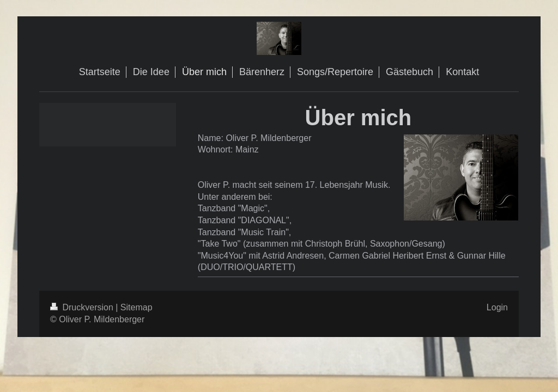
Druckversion (83, 307)
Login (497, 307)
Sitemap (137, 307)
